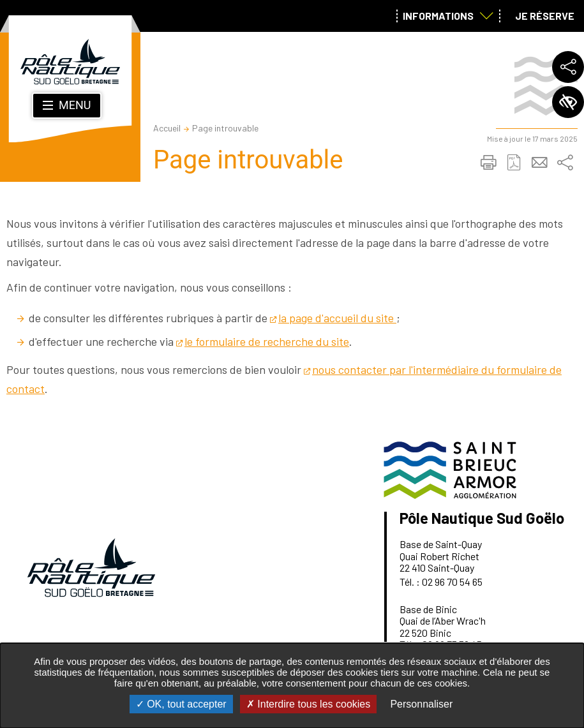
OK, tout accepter (181, 704)
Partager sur (565, 163)
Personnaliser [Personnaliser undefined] (421, 704)
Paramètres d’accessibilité (568, 102)
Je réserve (545, 16)
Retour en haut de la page (557, 497)
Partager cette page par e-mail (539, 163)
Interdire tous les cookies (308, 704)
